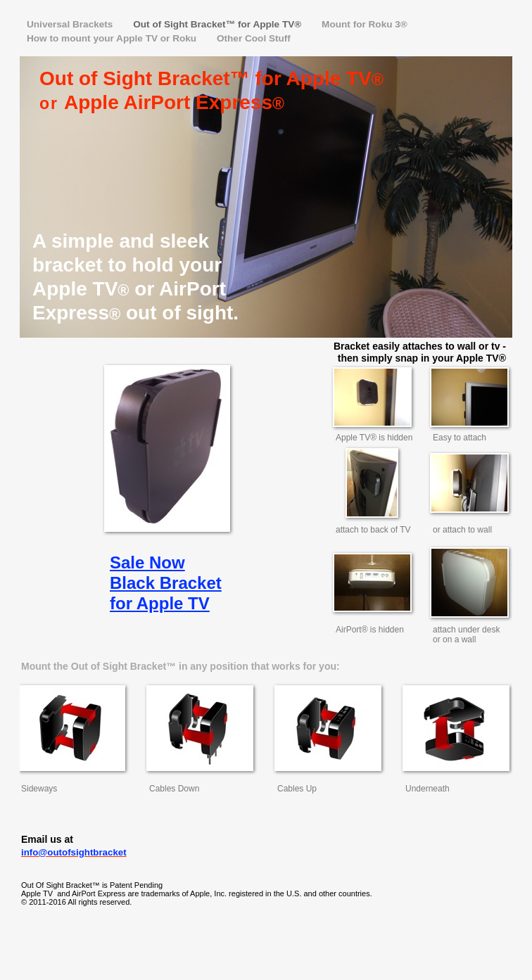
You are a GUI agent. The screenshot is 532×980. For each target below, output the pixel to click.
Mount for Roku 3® (365, 24)
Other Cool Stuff (254, 38)
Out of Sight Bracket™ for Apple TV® (218, 24)
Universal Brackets (71, 24)
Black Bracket (166, 583)
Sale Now (147, 562)
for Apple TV (160, 603)
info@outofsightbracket (74, 852)
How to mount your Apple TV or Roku (113, 38)
